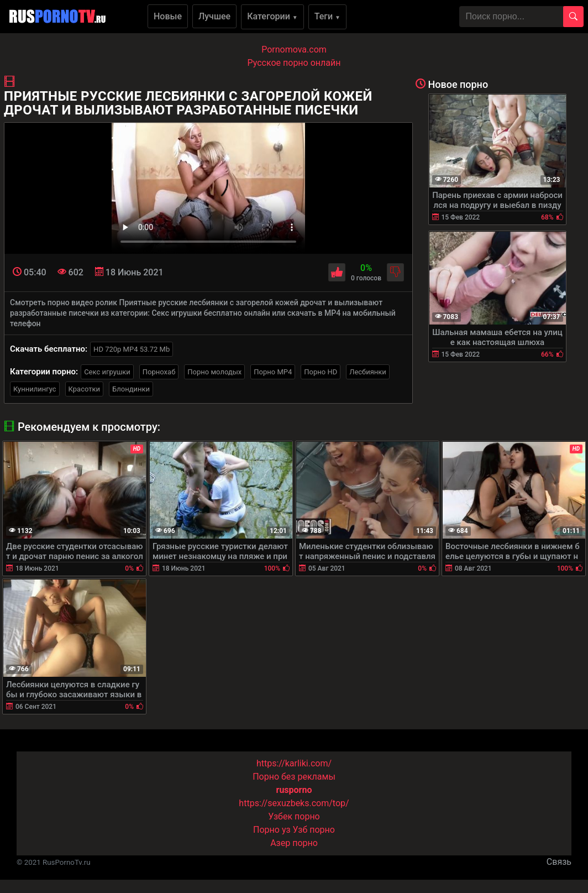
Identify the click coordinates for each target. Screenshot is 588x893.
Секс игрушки (107, 372)
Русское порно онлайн (294, 63)
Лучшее (214, 16)
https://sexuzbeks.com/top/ (294, 803)
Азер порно (294, 843)
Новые (168, 16)
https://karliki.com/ (294, 763)
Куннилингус (35, 389)
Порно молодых (214, 372)
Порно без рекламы (294, 777)
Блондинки (131, 389)
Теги (327, 16)
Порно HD (321, 372)
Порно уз (272, 830)
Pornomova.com (294, 49)
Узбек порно (294, 816)
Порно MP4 (273, 372)
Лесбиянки (368, 372)
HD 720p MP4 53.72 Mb (132, 349)
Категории (272, 16)
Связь (559, 862)
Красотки (84, 389)
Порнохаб (159, 372)
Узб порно (314, 830)
